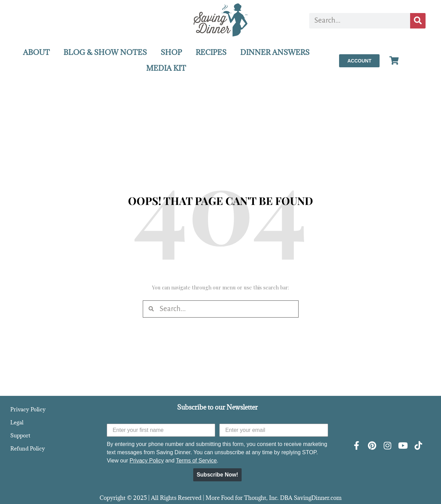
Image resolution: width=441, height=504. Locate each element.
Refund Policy (28, 448)
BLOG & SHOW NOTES (105, 52)
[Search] (418, 21)
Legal (17, 422)
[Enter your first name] (161, 430)
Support (20, 435)
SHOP (171, 52)
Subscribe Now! (217, 475)
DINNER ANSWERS (275, 52)
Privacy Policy (28, 409)
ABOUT (36, 52)
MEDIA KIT (166, 68)
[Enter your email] (274, 430)
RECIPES (211, 52)
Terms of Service (196, 461)
